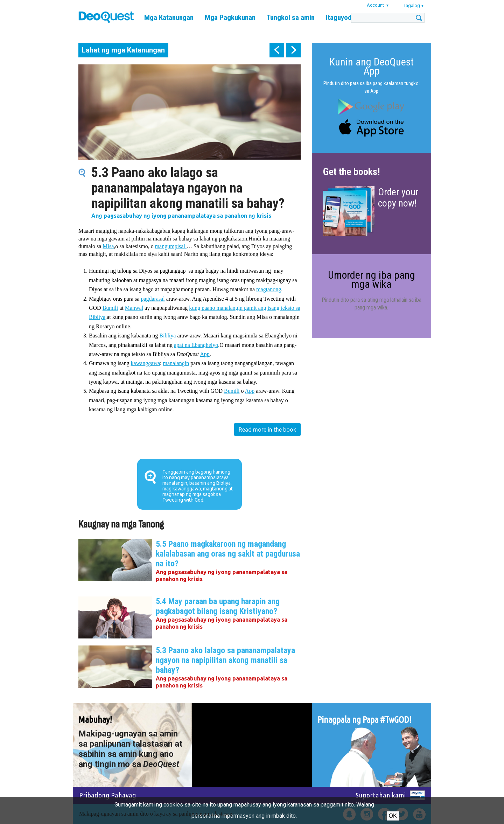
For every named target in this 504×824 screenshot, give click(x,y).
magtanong (269, 289)
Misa (108, 246)
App (205, 354)
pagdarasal (153, 299)
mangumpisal (171, 246)
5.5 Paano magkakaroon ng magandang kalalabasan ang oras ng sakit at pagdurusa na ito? (228, 554)
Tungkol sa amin (291, 18)
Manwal (134, 308)
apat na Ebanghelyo (196, 345)
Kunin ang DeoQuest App (372, 66)
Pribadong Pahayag (108, 795)
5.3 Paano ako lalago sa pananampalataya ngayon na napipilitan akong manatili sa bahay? (225, 660)
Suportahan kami (381, 795)
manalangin (176, 363)
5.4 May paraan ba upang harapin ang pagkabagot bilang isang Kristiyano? (218, 606)
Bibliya (167, 336)
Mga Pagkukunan (230, 18)
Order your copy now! (398, 198)
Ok (393, 816)
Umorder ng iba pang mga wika (372, 280)
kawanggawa (146, 363)
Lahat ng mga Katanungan (123, 50)
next (293, 50)
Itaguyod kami (347, 18)
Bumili (110, 308)
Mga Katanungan (169, 18)
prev (277, 50)
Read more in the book (267, 430)
